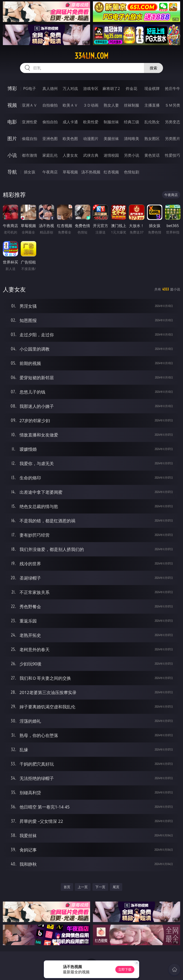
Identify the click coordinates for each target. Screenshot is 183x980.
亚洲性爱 (30, 122)
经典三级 (132, 122)
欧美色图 (70, 139)
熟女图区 (152, 139)
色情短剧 (132, 172)
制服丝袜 (111, 122)
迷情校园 (111, 155)
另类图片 (173, 139)
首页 (67, 887)
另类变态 (173, 122)
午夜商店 (50, 172)
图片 (12, 138)
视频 (12, 105)
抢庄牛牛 (173, 88)
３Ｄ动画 (91, 105)
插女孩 (30, 172)
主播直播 (152, 105)
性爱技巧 (173, 155)
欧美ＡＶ (70, 105)
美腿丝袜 (111, 139)
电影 (12, 122)
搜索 (153, 68)
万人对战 (70, 88)
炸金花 (132, 88)
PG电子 (29, 88)
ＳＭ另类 (173, 105)
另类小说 (132, 155)
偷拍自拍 (50, 122)
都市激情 (30, 155)
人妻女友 (70, 155)
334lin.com (91, 56)
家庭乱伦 (50, 155)
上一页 (83, 887)
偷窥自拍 (30, 139)
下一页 (100, 887)
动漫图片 (91, 139)
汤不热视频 (91, 172)
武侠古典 (91, 155)
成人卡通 (70, 122)
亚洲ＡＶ (30, 105)
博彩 (12, 88)
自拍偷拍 (50, 105)
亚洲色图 (50, 139)
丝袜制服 (132, 105)
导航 (12, 172)
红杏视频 (111, 172)
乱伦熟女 (152, 122)
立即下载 (125, 969)
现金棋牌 (152, 88)
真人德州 (50, 88)
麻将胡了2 (111, 88)
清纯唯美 (132, 139)
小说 (12, 155)
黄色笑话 (152, 155)
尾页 (116, 887)
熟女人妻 (111, 105)
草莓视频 (70, 172)
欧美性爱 (91, 122)
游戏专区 (91, 88)
